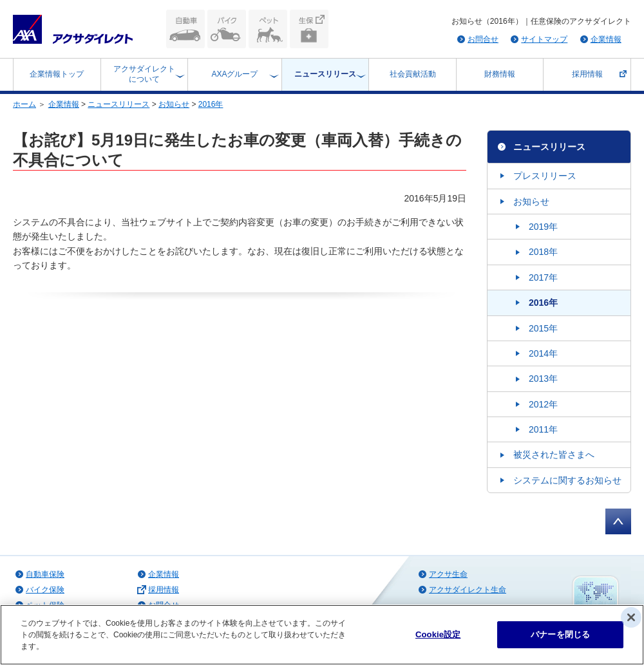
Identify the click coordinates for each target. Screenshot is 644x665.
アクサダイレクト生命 (468, 590)
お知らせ (174, 104)
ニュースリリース (325, 74)
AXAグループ (234, 74)
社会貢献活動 (413, 74)
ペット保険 (268, 29)
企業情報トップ (57, 74)
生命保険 (309, 29)
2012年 (543, 404)
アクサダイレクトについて (144, 74)
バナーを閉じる (560, 634)
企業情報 (606, 39)
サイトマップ (544, 39)
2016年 (211, 104)
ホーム (24, 104)
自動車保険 (185, 29)
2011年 (543, 429)
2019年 (543, 227)
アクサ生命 (448, 574)
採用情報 (587, 74)
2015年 (543, 328)
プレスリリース (545, 176)
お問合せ (483, 39)
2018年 (543, 252)
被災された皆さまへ (554, 454)
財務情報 (500, 74)
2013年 (543, 379)
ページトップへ (618, 521)
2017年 (543, 277)
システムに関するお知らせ (567, 480)
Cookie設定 (438, 634)
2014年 (543, 353)
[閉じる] (631, 617)
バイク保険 (227, 29)
